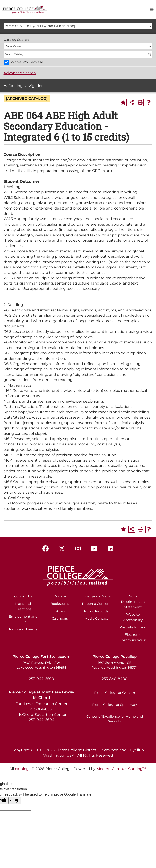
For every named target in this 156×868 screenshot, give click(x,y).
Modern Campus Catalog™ (121, 769)
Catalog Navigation (26, 86)
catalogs (23, 769)
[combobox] (78, 26)
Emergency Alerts (96, 596)
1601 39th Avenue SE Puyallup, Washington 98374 (115, 665)
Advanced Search (20, 73)
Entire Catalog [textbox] (14, 46)
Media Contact (96, 619)
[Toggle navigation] (152, 10)
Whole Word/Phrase (27, 62)
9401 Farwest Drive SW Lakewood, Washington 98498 (41, 665)
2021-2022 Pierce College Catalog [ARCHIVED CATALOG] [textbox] (40, 26)
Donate (60, 596)
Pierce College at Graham (115, 693)
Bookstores (60, 604)
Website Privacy (133, 627)
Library (60, 611)
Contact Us (23, 596)
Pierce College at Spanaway (115, 705)
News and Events (23, 629)
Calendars (60, 619)
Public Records (96, 611)
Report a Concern (96, 604)
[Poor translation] (15, 801)
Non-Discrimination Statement (133, 602)
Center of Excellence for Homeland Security (115, 719)
